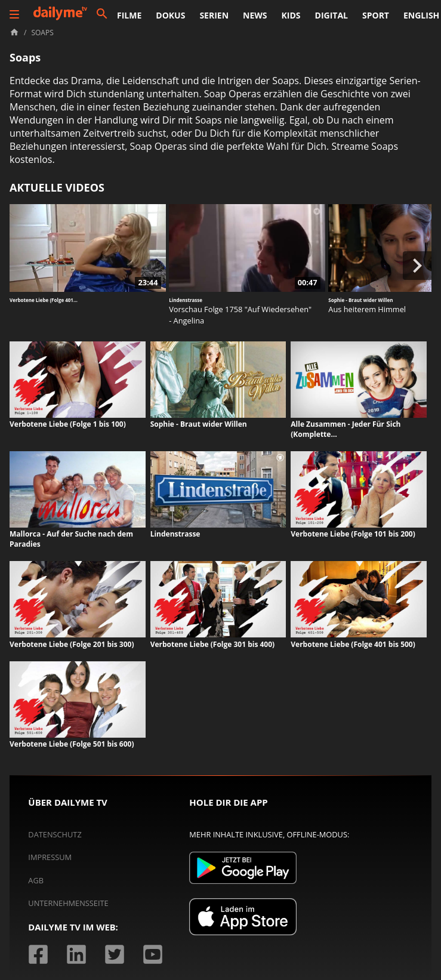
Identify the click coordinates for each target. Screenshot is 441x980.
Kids (291, 15)
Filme (129, 15)
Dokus (170, 15)
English (421, 15)
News (255, 15)
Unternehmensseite (68, 903)
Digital (331, 15)
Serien (214, 15)
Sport (376, 15)
